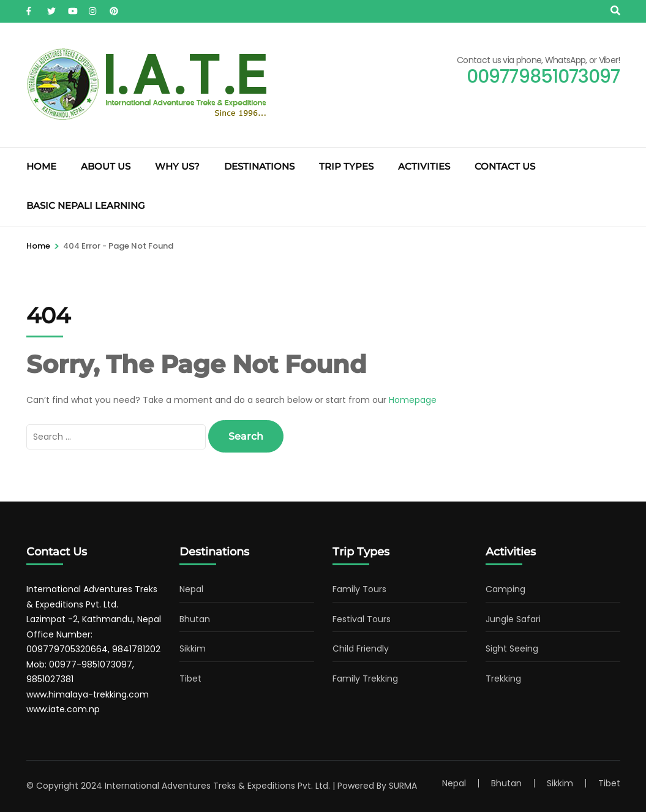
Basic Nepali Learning (86, 205)
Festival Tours (362, 619)
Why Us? (177, 166)
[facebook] (31, 8)
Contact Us (505, 166)
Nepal (191, 589)
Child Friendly (361, 648)
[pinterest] (114, 8)
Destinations (259, 166)
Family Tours (359, 589)
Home (41, 166)
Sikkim (193, 648)
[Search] (615, 11)
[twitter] (51, 8)
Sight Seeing (512, 648)
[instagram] (93, 8)
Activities (424, 166)
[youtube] (72, 8)
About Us (106, 166)
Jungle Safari (513, 619)
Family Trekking (365, 679)
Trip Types (346, 166)
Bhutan (195, 619)
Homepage (413, 400)
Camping (505, 589)
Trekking (503, 679)
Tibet (190, 679)
